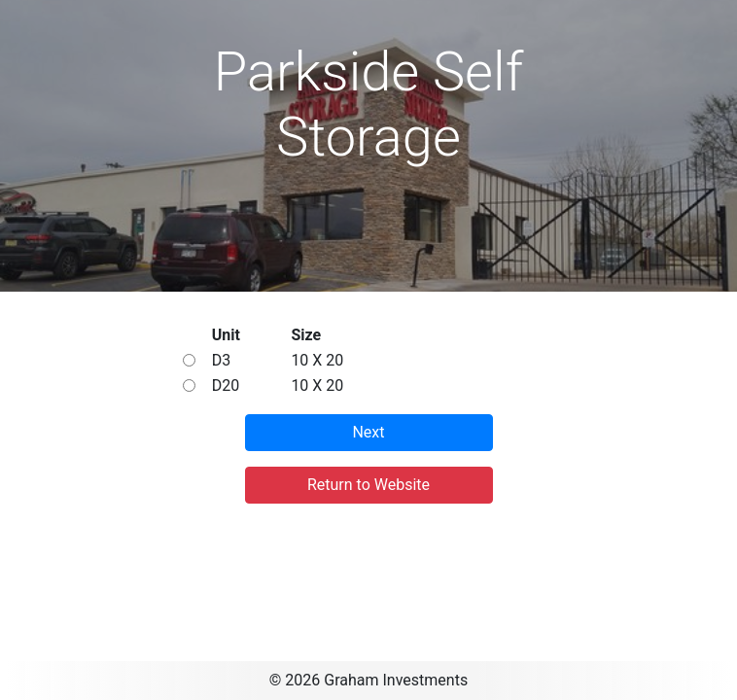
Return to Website (368, 485)
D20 (226, 385)
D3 (222, 360)
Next (368, 432)
